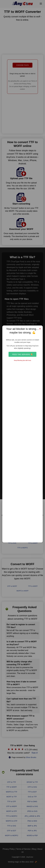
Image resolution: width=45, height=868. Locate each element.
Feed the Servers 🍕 (22, 354)
